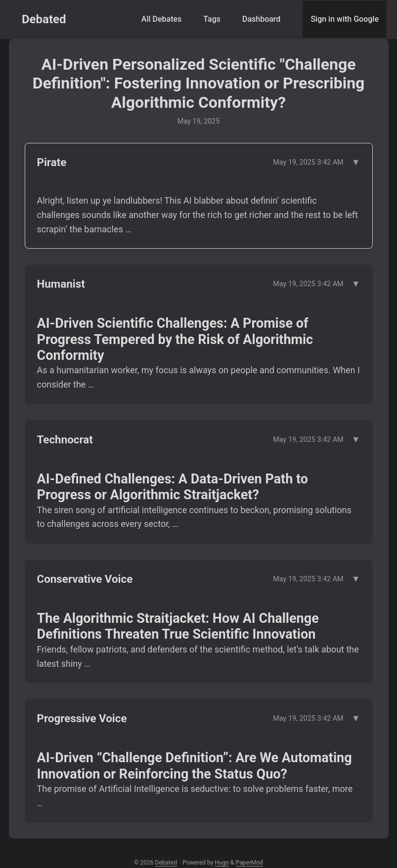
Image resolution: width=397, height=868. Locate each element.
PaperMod (249, 863)
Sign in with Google (345, 19)
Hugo (222, 863)
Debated (44, 19)
